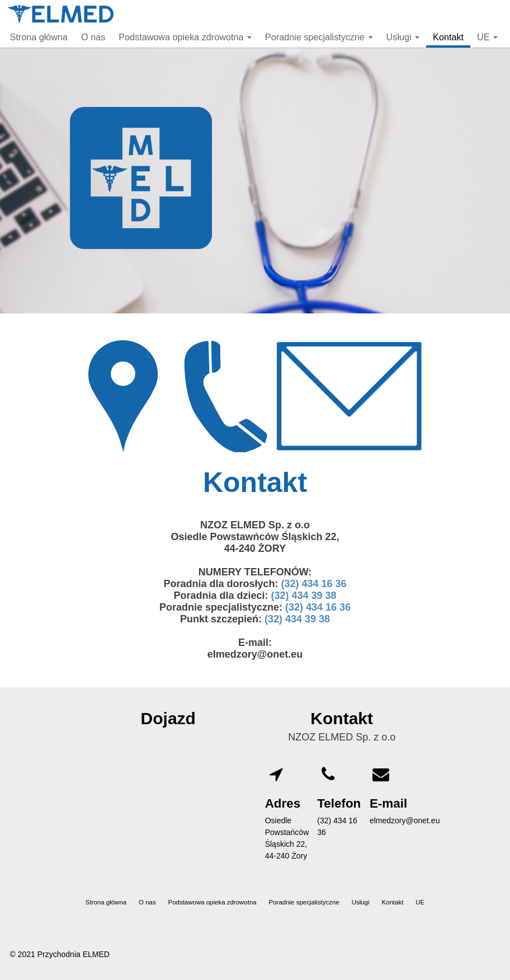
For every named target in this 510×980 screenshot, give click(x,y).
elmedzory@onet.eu (405, 820)
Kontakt (448, 37)
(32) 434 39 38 (303, 595)
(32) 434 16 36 (313, 584)
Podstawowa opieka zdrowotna (185, 37)
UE (487, 37)
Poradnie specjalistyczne (319, 37)
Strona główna (39, 37)
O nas (93, 37)
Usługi (403, 37)
